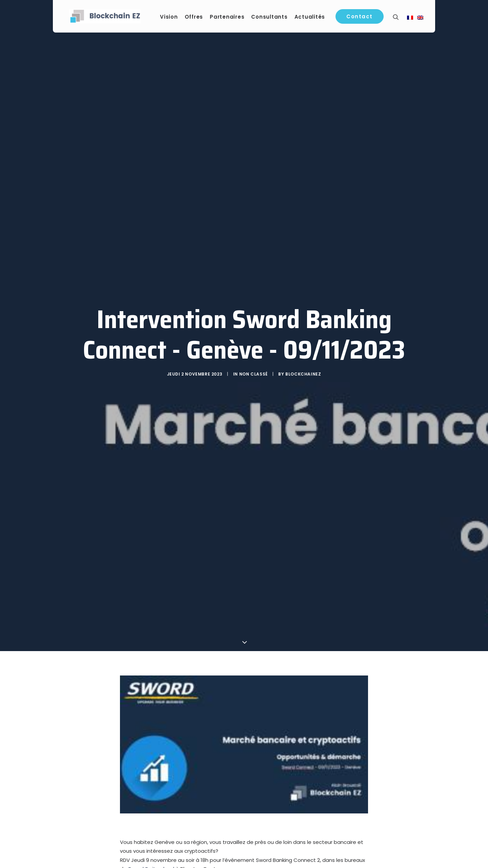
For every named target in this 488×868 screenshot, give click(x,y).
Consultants (271, 17)
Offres (196, 17)
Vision (171, 17)
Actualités (312, 17)
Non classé (253, 376)
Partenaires (229, 17)
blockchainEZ (303, 376)
